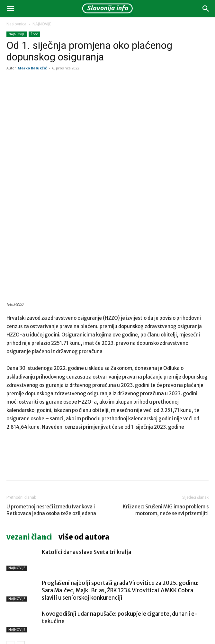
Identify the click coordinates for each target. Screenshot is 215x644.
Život (34, 34)
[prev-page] (10, 589)
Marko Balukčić (32, 68)
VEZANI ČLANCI (29, 480)
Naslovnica (16, 24)
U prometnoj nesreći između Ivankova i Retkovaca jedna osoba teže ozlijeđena (51, 453)
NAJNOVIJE (42, 24)
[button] (10, 9)
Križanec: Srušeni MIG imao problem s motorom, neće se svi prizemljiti (166, 453)
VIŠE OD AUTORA (84, 480)
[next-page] (21, 589)
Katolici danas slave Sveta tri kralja (86, 496)
